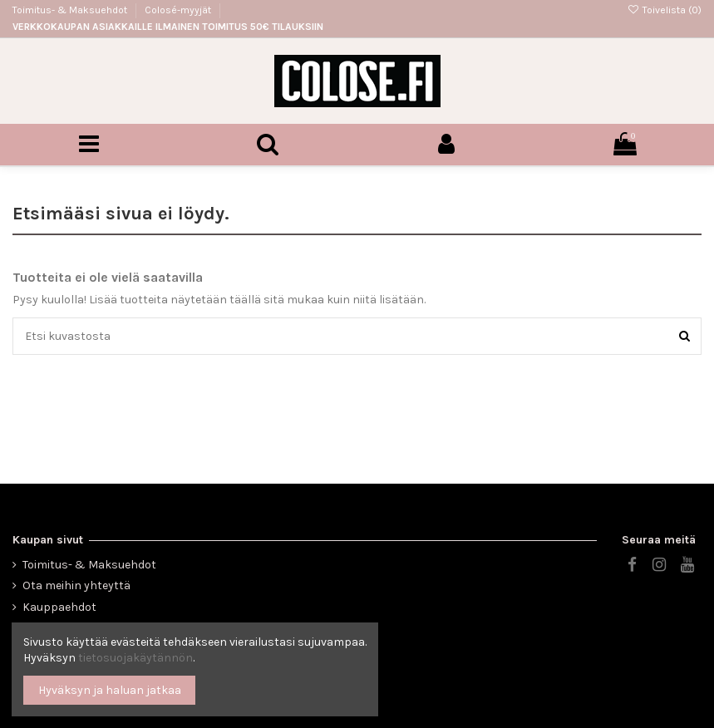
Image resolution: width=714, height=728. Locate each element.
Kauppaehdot (59, 607)
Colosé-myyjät (178, 10)
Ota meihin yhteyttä (76, 585)
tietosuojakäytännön (135, 658)
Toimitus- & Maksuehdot (71, 10)
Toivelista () (665, 10)
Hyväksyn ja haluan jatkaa (110, 690)
